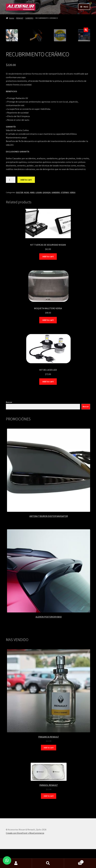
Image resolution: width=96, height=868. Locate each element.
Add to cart (26, 217)
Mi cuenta (16, 863)
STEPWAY (65, 229)
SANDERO (29, 18)
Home (12, 18)
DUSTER (20, 229)
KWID (32, 229)
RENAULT (20, 18)
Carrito (74, 861)
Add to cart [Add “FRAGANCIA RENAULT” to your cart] (49, 785)
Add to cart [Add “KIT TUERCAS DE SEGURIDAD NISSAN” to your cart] (48, 293)
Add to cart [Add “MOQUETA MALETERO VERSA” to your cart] (48, 357)
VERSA (73, 229)
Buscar (9, 439)
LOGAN (39, 229)
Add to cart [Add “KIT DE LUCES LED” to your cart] (48, 418)
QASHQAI (47, 229)
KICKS (27, 229)
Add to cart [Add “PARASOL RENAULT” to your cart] (49, 833)
